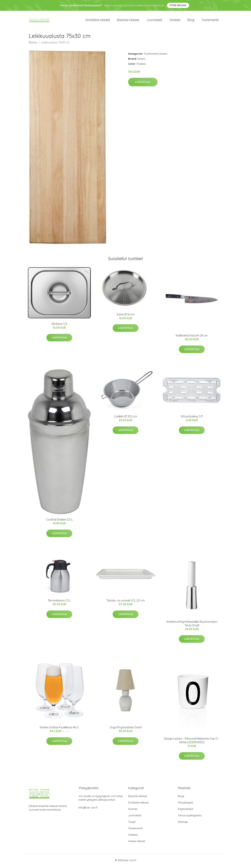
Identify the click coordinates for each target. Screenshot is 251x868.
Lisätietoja (143, 84)
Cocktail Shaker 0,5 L (59, 521)
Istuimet (133, 811)
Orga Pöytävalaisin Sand (126, 729)
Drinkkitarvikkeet (98, 21)
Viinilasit (175, 21)
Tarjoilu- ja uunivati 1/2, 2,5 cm (126, 602)
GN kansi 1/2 (59, 326)
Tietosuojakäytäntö (190, 817)
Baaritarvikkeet (128, 21)
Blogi (191, 21)
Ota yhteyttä (185, 804)
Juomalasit (154, 21)
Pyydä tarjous (178, 5)
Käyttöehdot (185, 811)
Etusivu (33, 44)
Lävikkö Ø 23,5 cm (126, 418)
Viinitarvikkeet (137, 843)
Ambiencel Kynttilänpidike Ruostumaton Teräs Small (192, 625)
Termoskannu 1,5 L (59, 602)
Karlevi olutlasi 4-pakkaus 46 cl (59, 729)
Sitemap (183, 824)
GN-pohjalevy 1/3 (192, 418)
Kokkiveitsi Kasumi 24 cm (192, 337)
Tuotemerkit (210, 21)
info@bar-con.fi (88, 809)
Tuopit (132, 824)
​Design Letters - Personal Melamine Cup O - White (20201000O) (192, 742)
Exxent (163, 55)
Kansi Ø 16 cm (126, 316)
